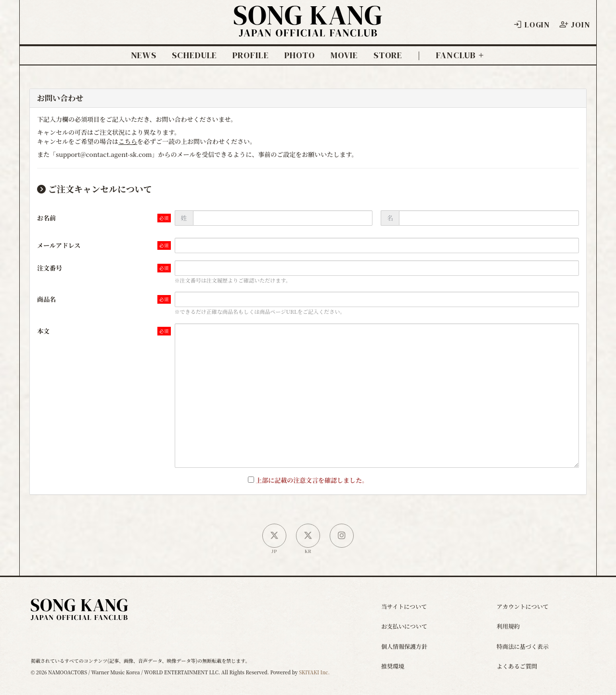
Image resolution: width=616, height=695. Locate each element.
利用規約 (508, 626)
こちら (128, 141)
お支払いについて (404, 626)
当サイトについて (404, 606)
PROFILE (250, 55)
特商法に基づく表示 (523, 646)
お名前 (46, 218)
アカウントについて (523, 606)
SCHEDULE (194, 55)
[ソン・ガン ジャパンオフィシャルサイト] (308, 30)
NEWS (144, 55)
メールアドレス (59, 245)
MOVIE (344, 55)
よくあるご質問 (517, 666)
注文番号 (50, 268)
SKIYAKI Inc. (314, 672)
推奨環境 (393, 666)
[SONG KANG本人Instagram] (342, 536)
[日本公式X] (274, 536)
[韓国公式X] (308, 536)
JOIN (574, 25)
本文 (43, 331)
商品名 (46, 299)
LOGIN (531, 25)
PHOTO (300, 55)
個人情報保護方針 (404, 646)
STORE (388, 55)
